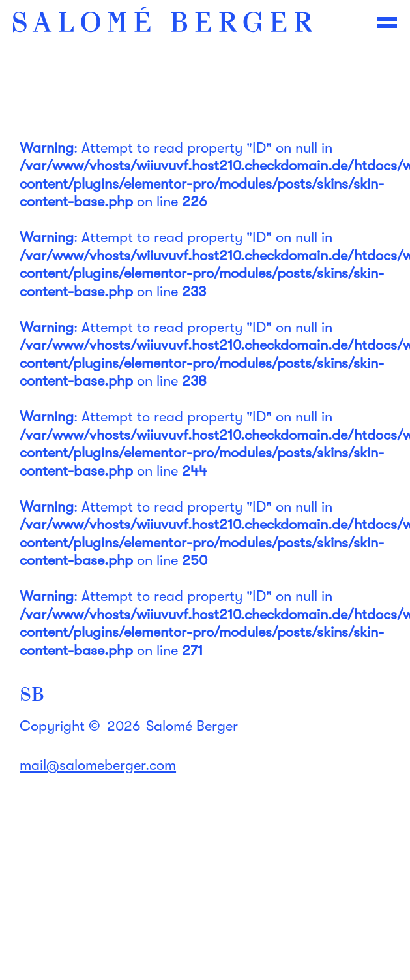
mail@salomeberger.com (98, 765)
